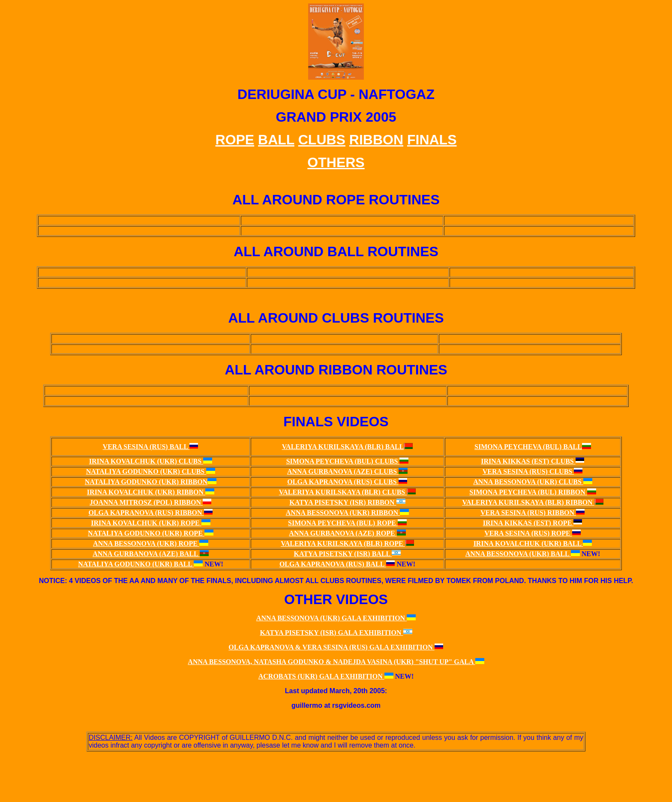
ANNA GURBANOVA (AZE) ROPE (343, 533)
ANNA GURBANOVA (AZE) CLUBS (343, 471)
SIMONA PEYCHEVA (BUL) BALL (528, 447)
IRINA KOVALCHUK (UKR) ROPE (146, 523)
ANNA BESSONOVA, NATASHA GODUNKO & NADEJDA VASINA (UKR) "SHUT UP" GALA (331, 662)
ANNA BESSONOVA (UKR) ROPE (146, 543)
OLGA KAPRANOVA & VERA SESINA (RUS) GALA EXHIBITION (331, 647)
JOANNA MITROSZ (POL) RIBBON (146, 502)
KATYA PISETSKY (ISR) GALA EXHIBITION (331, 633)
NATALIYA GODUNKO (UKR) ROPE (146, 533)
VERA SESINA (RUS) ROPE (528, 533)
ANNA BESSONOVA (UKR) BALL (518, 554)
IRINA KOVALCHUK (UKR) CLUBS (146, 461)
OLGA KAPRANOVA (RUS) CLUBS (343, 482)
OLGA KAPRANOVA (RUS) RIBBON (146, 513)
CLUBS (322, 140)
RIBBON (376, 140)
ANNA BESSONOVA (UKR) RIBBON (343, 513)
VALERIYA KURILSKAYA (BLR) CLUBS (343, 492)
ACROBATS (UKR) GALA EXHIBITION (321, 676)
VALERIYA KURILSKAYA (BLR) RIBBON (528, 502)
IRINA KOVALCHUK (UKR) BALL (528, 543)
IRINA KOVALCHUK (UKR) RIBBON (146, 492)
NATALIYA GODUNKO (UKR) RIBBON (146, 482)
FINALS (432, 140)
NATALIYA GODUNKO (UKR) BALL (136, 564)
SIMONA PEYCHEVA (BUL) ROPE (343, 523)
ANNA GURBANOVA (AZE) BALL (146, 554)
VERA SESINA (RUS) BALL (146, 447)
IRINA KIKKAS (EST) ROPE (528, 523)
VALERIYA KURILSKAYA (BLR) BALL (343, 447)
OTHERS (336, 162)
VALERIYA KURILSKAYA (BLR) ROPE (343, 543)
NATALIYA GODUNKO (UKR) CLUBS (146, 471)
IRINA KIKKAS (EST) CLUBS (528, 461)
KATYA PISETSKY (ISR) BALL (343, 554)
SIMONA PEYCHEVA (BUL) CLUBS (343, 461)
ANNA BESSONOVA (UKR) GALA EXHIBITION (331, 618)
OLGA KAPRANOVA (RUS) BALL (333, 564)
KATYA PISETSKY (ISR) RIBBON (343, 502)
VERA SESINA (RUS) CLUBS (528, 471)
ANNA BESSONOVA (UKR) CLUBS (528, 482)
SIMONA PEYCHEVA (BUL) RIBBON (528, 492)
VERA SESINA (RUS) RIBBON (528, 513)
